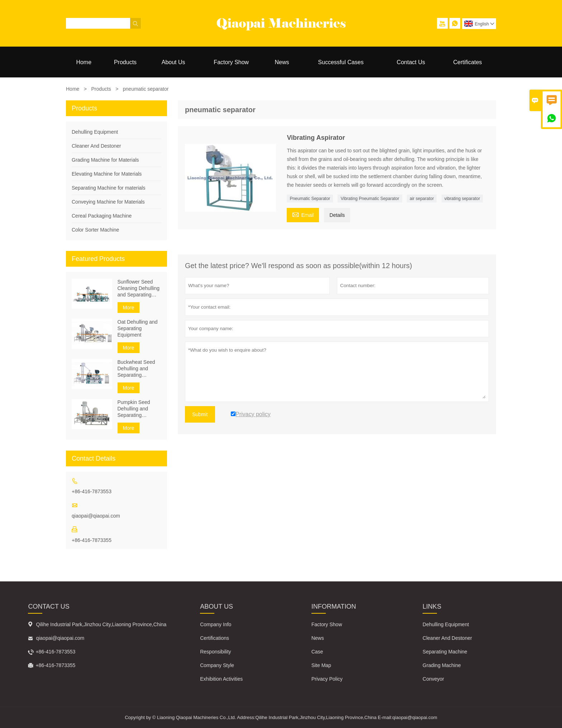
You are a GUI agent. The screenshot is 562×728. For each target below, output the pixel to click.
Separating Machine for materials (108, 188)
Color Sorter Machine (95, 230)
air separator (422, 199)
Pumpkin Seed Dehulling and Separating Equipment (134, 409)
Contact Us (411, 62)
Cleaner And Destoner (96, 146)
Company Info (216, 624)
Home (84, 62)
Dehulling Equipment (95, 132)
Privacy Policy (327, 679)
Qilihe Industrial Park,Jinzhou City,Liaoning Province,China (101, 624)
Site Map (321, 665)
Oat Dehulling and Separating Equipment (138, 328)
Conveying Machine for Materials (108, 202)
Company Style (217, 665)
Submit (200, 414)
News (282, 62)
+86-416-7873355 (92, 540)
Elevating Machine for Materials (107, 174)
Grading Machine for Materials (105, 160)
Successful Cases (341, 62)
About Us (173, 62)
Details (337, 215)
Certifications (215, 638)
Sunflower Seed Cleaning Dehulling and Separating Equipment (139, 288)
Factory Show (231, 62)
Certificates (468, 62)
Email (303, 214)
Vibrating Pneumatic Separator (370, 199)
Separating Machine (445, 652)
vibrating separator (462, 199)
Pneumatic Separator (310, 199)
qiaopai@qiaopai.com (96, 516)
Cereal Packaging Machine (102, 216)
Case (317, 652)
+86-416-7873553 (92, 491)
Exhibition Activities (221, 679)
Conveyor (433, 679)
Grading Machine (442, 665)
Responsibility (215, 652)
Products (125, 62)
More (129, 308)
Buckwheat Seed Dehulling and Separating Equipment (136, 369)
